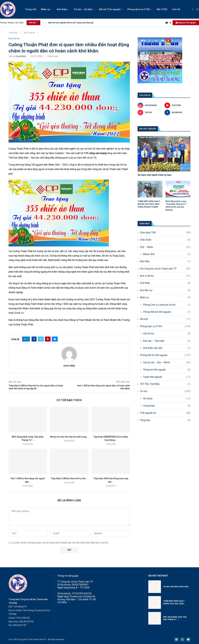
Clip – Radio (165, 247)
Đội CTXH (162, 9)
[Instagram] (151, 105)
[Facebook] (170, 23)
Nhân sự (45, 9)
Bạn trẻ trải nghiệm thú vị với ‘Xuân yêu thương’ (71, 23)
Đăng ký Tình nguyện (186, 23)
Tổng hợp (165, 420)
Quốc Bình (21, 56)
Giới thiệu (62, 9)
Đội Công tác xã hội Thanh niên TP (165, 269)
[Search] (197, 9)
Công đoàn (167, 406)
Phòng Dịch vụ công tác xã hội (167, 305)
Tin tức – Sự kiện (83, 9)
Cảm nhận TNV (165, 233)
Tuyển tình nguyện (167, 377)
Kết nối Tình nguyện (110, 9)
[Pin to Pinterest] (48, 339)
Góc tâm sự (165, 290)
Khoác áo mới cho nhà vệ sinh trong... (69, 437)
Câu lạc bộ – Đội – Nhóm (167, 363)
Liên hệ (176, 9)
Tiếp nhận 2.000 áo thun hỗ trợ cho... (69, 478)
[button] (43, 23)
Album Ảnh (167, 254)
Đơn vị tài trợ (30, 33)
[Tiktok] (151, 112)
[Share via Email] (55, 339)
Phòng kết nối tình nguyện (165, 355)
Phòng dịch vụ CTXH (139, 9)
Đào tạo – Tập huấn (167, 341)
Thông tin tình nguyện (167, 370)
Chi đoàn (167, 399)
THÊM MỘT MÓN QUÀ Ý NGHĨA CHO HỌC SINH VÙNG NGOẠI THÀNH (149, 204)
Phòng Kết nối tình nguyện (167, 312)
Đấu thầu (165, 261)
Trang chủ (31, 9)
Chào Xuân (165, 240)
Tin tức (165, 391)
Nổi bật (165, 319)
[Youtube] (167, 23)
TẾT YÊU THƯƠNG (165, 384)
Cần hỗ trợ (167, 334)
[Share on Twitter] (41, 339)
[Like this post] (27, 339)
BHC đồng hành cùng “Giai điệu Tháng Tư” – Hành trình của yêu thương (177, 206)
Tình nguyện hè (165, 413)
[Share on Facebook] (34, 339)
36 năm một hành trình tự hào (155, 175)
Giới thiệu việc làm (167, 348)
